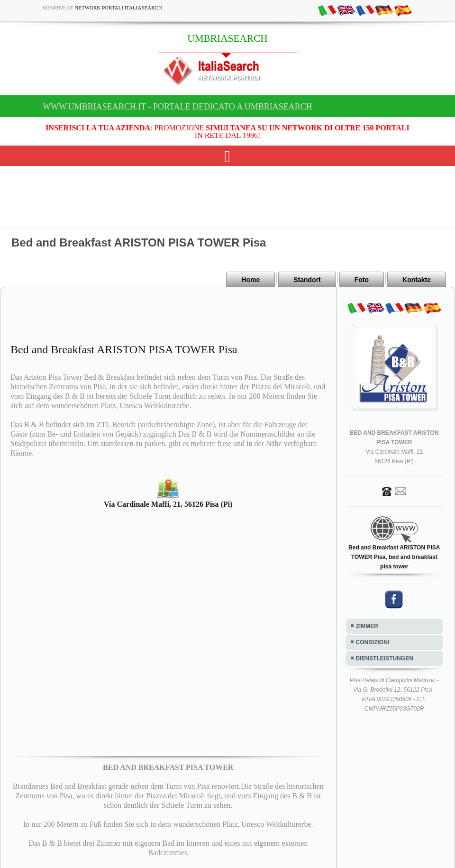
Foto (362, 280)
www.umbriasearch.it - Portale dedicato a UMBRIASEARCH (177, 107)
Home (250, 280)
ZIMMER (367, 626)
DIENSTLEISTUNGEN (385, 658)
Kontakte (417, 280)
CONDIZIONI (373, 642)
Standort (307, 280)
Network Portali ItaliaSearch (118, 8)
